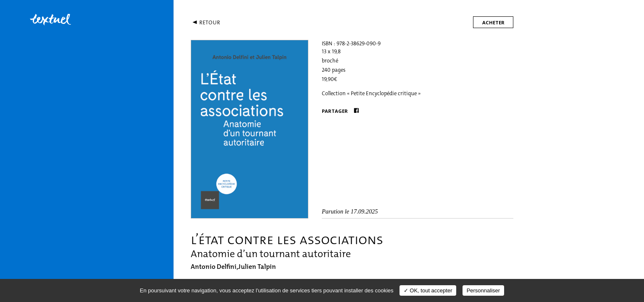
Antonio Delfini (214, 267)
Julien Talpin (257, 267)
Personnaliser (484, 290)
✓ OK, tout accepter (428, 290)
